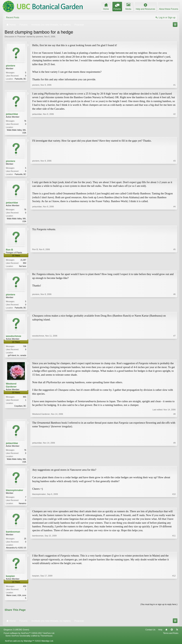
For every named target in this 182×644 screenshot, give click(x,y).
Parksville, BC (20, 79)
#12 (174, 601)
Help (160, 633)
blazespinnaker (15, 493)
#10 (174, 506)
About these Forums (169, 9)
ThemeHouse (46, 639)
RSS (177, 633)
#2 (174, 132)
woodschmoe (14, 338)
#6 (174, 309)
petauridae (12, 114)
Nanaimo (22, 506)
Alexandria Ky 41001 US (16, 551)
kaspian (10, 579)
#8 (174, 416)
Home (166, 633)
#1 (174, 85)
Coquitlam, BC (20, 408)
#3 (174, 174)
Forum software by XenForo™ (29, 637)
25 (25, 542)
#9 (174, 464)
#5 (174, 267)
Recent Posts (13, 18)
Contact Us (150, 633)
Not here (23, 267)
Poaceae (21, 37)
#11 (174, 550)
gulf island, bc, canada (17, 357)
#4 (174, 222)
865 (25, 399)
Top (172, 633)
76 (25, 121)
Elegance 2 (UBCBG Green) (16, 633)
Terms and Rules (171, 637)
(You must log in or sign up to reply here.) (159, 608)
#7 (174, 357)
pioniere (39, 37)
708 (25, 348)
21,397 (23, 261)
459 (25, 590)
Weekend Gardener (11, 387)
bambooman (13, 535)
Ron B (9, 251)
